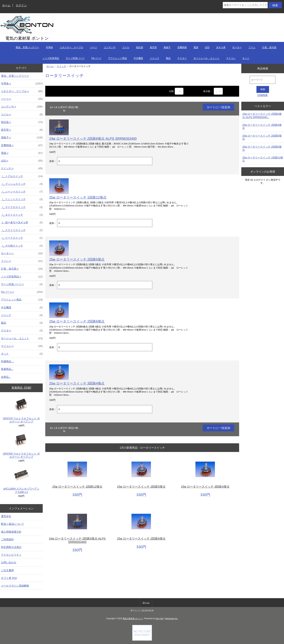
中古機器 (138, 58)
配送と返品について (12, 524)
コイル (126, 47)
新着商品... (7, 369)
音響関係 (182, 47)
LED (207, 47)
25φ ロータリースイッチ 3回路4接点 (77, 383)
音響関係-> (22, 145)
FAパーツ (96, 58)
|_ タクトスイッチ (22, 215)
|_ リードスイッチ (22, 238)
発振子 (167, 47)
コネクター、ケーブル (71, 47)
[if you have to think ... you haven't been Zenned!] (142, 640)
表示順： (208, 91)
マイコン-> (22, 346)
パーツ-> (22, 99)
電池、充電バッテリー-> (15, 76)
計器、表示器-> (22, 269)
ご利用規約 (7, 539)
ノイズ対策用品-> (22, 277)
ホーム (6, 5)
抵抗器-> (22, 122)
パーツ (93, 47)
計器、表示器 (269, 47)
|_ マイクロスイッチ (22, 207)
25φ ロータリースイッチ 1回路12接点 (78, 197)
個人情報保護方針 (11, 532)
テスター (182, 58)
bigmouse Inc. (172, 619)
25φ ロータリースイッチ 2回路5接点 (77, 259)
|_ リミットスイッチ (22, 199)
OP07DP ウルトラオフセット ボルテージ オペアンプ (21, 445)
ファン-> (22, 261)
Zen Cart (160, 619)
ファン (252, 47)
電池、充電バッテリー (27, 47)
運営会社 (6, 516)
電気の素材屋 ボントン (133, 619)
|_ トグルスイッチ (22, 176)
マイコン (231, 58)
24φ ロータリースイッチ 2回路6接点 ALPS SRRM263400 (93, 139)
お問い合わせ (9, 562)
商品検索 (263, 68)
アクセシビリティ (11, 555)
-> (22, 168)
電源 (196, 47)
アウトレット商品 (117, 58)
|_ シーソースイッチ (22, 192)
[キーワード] (263, 80)
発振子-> (22, 138)
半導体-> (22, 84)
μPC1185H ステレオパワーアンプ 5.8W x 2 (21, 480)
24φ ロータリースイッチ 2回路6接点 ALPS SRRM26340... (262, 115)
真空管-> (22, 130)
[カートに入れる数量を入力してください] (105, 161)
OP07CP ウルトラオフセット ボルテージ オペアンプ (21, 410)
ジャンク (154, 58)
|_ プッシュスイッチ (22, 184)
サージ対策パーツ (75, 58)
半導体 (49, 47)
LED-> (22, 161)
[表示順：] (218, 91)
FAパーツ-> (22, 292)
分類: (172, 91)
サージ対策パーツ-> (22, 284)
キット (246, 58)
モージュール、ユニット (206, 58)
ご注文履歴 (7, 570)
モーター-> (22, 253)
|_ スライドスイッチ (22, 230)
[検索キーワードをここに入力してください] (245, 5)
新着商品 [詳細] (21, 388)
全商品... (6, 377)
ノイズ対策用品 (51, 58)
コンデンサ (110, 47)
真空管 (153, 47)
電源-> (22, 153)
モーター (237, 47)
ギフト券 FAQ (9, 578)
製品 (168, 58)
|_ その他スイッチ (22, 246)
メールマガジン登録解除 (15, 586)
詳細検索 (263, 95)
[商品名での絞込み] (179, 91)
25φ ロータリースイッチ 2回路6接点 (77, 321)
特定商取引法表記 (11, 547)
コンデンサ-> (22, 107)
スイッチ (61, 66)
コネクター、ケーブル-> (22, 91)
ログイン (21, 5)
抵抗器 (140, 47)
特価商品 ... (7, 361)
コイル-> (22, 115)
